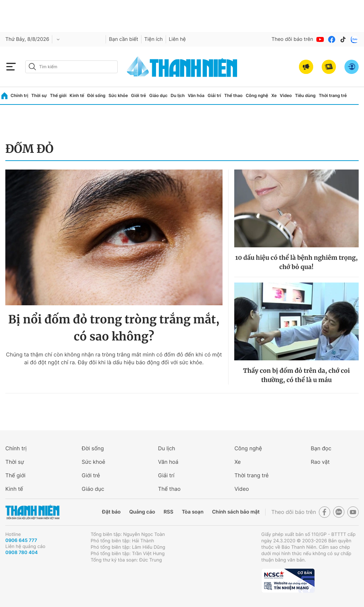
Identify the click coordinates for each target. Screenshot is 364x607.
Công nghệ (257, 95)
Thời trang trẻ (333, 95)
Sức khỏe (118, 95)
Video (286, 95)
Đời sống (97, 95)
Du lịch (178, 95)
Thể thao (234, 95)
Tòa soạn (193, 512)
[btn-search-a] (32, 67)
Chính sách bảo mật (236, 512)
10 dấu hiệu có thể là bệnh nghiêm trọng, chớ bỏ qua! (297, 262)
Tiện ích (154, 39)
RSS (168, 512)
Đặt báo (111, 512)
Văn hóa (196, 95)
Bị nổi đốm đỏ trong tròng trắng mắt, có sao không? (114, 328)
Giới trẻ (139, 95)
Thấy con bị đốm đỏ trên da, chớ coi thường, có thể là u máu (296, 375)
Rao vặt (320, 462)
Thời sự (39, 95)
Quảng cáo (142, 512)
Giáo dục (159, 95)
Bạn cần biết (123, 39)
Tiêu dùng (305, 95)
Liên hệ (177, 39)
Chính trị (20, 95)
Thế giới (58, 95)
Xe (274, 95)
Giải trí (214, 95)
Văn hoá (168, 462)
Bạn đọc (321, 448)
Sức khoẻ (93, 462)
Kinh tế (77, 95)
